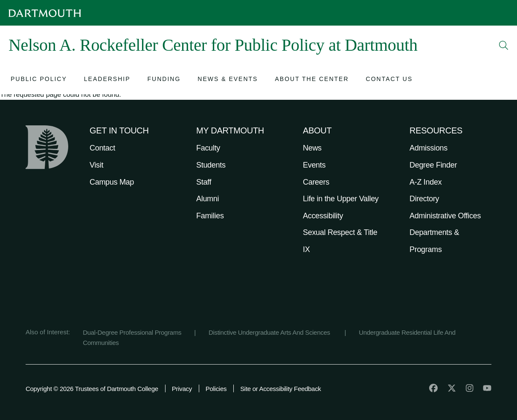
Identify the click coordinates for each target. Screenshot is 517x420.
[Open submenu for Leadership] (107, 80)
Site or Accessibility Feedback (280, 389)
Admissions (428, 148)
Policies (216, 389)
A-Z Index (426, 182)
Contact (102, 148)
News (312, 148)
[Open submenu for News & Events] (228, 80)
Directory (424, 199)
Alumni (208, 199)
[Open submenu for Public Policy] (39, 80)
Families (210, 216)
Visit (96, 165)
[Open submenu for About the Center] (312, 80)
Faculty (208, 148)
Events (314, 165)
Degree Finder (433, 165)
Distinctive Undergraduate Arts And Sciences (270, 332)
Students (211, 165)
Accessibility (323, 216)
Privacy (182, 389)
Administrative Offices (445, 216)
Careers (316, 182)
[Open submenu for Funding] (164, 80)
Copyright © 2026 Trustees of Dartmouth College (92, 389)
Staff (204, 182)
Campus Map (112, 182)
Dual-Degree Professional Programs (132, 332)
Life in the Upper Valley (341, 199)
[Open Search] (504, 45)
